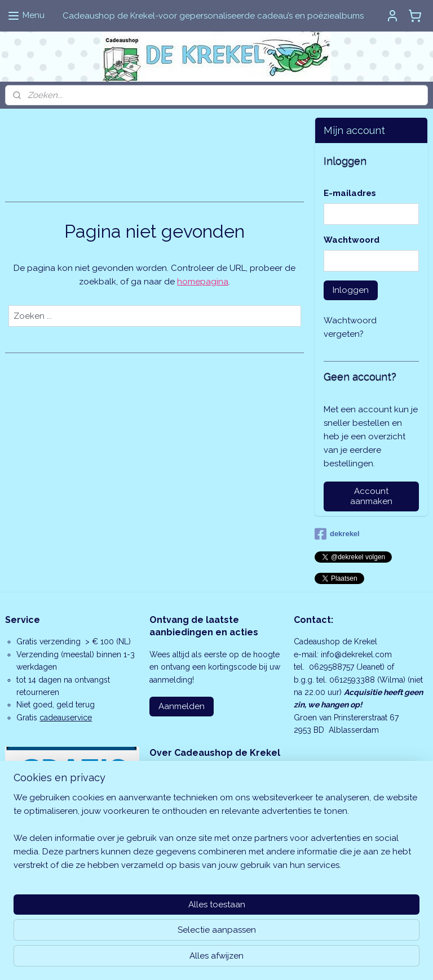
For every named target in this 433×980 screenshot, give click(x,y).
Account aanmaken (371, 496)
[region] (142, 912)
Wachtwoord (352, 240)
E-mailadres (350, 193)
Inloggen (351, 290)
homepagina (203, 282)
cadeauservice (66, 718)
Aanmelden (182, 706)
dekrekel (337, 534)
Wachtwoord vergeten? (350, 327)
